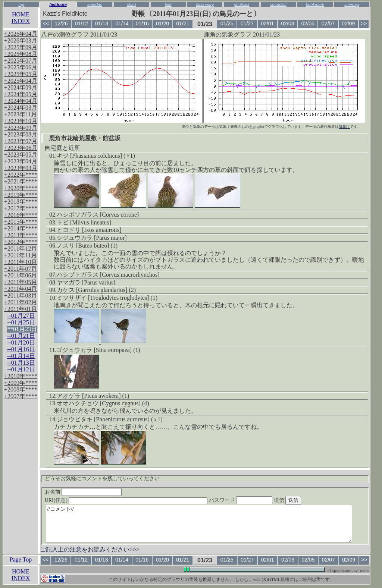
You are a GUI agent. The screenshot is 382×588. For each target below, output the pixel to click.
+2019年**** (21, 195)
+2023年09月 (21, 128)
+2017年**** (21, 208)
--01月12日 (21, 369)
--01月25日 (21, 322)
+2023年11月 (21, 114)
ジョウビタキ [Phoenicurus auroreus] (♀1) (110, 419)
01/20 (162, 23)
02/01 (267, 23)
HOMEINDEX (21, 18)
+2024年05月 (21, 94)
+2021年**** (21, 181)
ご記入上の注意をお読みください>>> (90, 549)
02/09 (348, 23)
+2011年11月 (21, 255)
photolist (242, 4)
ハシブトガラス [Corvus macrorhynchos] (108, 275)
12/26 (61, 23)
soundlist (278, 4)
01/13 (102, 23)
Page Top (21, 559)
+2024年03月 (21, 108)
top (21, 4)
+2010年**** (21, 376)
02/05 (308, 23)
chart (131, 4)
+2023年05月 (21, 155)
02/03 (288, 23)
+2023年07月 (21, 141)
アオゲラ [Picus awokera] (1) (93, 396)
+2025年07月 (21, 61)
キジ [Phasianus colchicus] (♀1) (96, 156)
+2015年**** (21, 222)
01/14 (122, 23)
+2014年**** (21, 228)
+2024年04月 (21, 101)
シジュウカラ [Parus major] (92, 238)
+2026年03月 (21, 40)
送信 (301, 500)
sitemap (352, 4)
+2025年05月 (21, 74)
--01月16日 (21, 349)
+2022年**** (21, 175)
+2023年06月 (21, 148)
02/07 (328, 23)
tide (168, 4)
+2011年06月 (21, 275)
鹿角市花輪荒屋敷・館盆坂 (85, 138)
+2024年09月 (21, 87)
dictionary (205, 4)
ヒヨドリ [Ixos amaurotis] (89, 230)
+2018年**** (21, 202)
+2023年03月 (21, 168)
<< (46, 23)
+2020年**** (21, 188)
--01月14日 (21, 356)
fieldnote (58, 4)
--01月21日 (21, 336)
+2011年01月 (21, 309)
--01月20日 (21, 342)
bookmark (315, 4)
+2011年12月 (21, 249)
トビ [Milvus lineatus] (84, 222)
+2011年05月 (21, 282)
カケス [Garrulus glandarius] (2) (96, 290)
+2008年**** (21, 389)
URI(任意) (134, 500)
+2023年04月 (21, 161)
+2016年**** (21, 215)
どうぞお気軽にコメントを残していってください (102, 479)
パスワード (255, 500)
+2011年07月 (21, 269)
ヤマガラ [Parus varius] (86, 282)
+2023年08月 (21, 134)
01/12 (82, 23)
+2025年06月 (21, 67)
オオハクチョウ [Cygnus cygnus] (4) (103, 403)
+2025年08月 (21, 54)
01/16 (142, 23)
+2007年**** (21, 396)
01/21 (183, 23)
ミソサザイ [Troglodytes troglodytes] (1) (107, 298)
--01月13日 (21, 363)
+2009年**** (21, 383)
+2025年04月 (21, 81)
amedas (95, 4)
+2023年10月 (21, 121)
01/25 (227, 23)
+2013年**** (21, 235)
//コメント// (199, 524)
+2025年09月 (21, 47)
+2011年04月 (21, 289)
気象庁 (344, 127)
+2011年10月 (21, 262)
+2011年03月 (21, 295)
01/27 (247, 23)
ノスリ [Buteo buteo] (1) (87, 246)
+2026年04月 (21, 34)
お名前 (83, 492)
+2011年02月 (21, 302)
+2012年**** (21, 242)
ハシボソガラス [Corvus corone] (98, 215)
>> (364, 23)
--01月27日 (21, 316)
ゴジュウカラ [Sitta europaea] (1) (98, 350)
